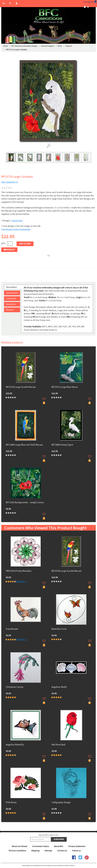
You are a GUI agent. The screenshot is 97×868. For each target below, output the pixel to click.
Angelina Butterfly (15, 745)
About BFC (59, 846)
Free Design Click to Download (16, 229)
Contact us (62, 851)
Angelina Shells (59, 687)
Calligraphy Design (61, 803)
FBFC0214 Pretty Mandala (19, 571)
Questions (11, 304)
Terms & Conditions (17, 851)
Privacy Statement (77, 846)
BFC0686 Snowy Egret (62, 445)
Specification (12, 293)
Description (11, 287)
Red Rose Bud (58, 745)
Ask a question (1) (10, 182)
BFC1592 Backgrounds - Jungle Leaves (25, 503)
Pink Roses (11, 803)
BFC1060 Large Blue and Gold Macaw (24, 445)
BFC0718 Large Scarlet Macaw (21, 387)
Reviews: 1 (21, 639)
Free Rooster (12, 629)
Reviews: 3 (21, 582)
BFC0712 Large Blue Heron (65, 387)
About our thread (19, 846)
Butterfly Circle (59, 629)
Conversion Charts (41, 846)
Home (5, 46)
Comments (11, 299)
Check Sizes (17, 221)
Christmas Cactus (15, 687)
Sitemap (48, 851)
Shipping (35, 851)
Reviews (10, 310)
